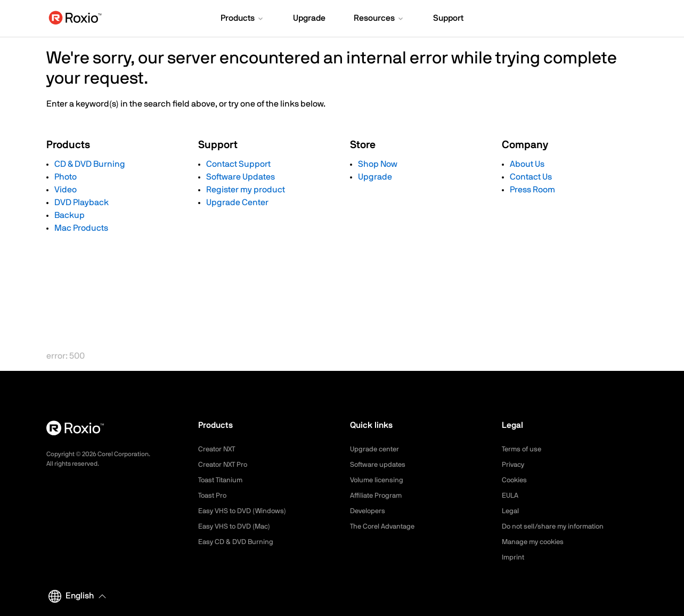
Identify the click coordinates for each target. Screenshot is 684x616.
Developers (369, 511)
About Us (527, 164)
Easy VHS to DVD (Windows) (245, 511)
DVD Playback (82, 202)
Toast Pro (214, 496)
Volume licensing (378, 480)
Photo (66, 177)
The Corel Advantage (385, 526)
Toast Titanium (222, 480)
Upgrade (375, 177)
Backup (70, 215)
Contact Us (531, 177)
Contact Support (238, 164)
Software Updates (241, 177)
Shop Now (378, 164)
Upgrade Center (237, 202)
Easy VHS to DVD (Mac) (237, 526)
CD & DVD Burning (90, 164)
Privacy (514, 465)
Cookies (515, 480)
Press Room (532, 190)
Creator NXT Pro (225, 465)
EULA (511, 496)
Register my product (246, 190)
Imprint (514, 557)
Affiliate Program (378, 496)
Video (66, 190)
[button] (243, 19)
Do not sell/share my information (557, 526)
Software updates (380, 465)
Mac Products (81, 228)
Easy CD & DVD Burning (238, 542)
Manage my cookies (536, 542)
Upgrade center (376, 449)
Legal (511, 511)
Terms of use (523, 449)
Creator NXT (218, 449)
